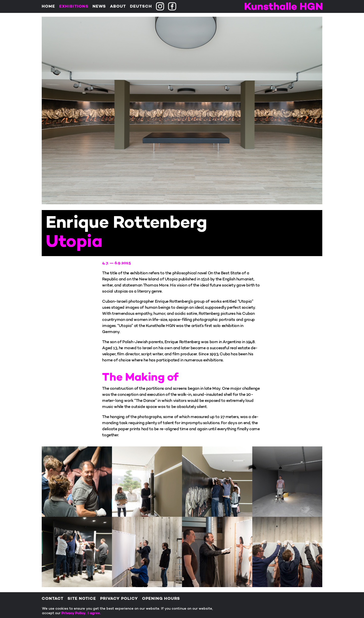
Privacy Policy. (75, 613)
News (99, 7)
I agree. (94, 613)
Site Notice (82, 599)
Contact (53, 599)
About (118, 7)
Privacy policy (119, 599)
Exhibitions (74, 7)
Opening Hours (161, 599)
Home (48, 7)
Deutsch (141, 7)
